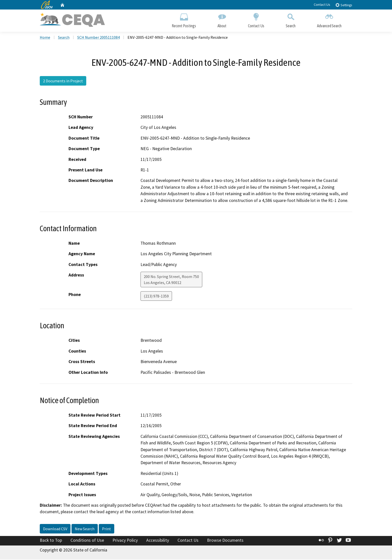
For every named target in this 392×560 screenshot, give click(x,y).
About (222, 19)
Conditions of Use (87, 541)
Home (45, 38)
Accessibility (158, 541)
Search (291, 19)
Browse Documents (225, 541)
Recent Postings (184, 19)
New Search (85, 529)
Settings (344, 5)
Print (106, 529)
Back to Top (51, 541)
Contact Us (322, 5)
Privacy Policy (125, 541)
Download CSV (55, 529)
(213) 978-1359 (156, 297)
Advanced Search (329, 19)
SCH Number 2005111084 (98, 38)
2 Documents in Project (63, 81)
